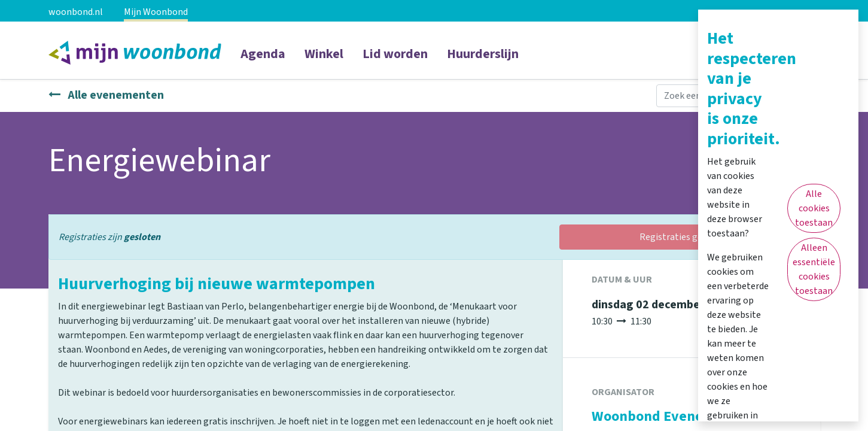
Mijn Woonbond (156, 12)
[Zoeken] (808, 96)
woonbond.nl (76, 12)
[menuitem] (263, 62)
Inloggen (772, 51)
